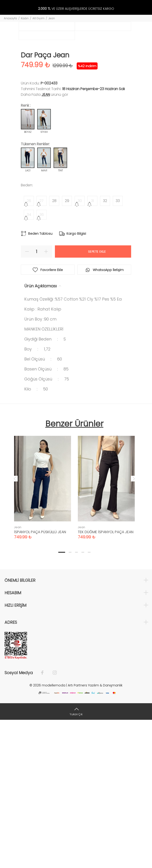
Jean (52, 18)
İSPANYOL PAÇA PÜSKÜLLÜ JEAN (40, 680)
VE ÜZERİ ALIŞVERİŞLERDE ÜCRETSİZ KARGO (76, 9)
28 (54, 349)
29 (67, 349)
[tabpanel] (43, 631)
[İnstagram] (52, 821)
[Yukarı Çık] (76, 859)
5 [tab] (89, 700)
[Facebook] (45, 821)
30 (80, 349)
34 (29, 363)
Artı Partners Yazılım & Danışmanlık (95, 833)
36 (42, 363)
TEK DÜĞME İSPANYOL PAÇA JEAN (106, 680)
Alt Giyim (38, 18)
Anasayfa (10, 18)
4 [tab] (83, 700)
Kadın (25, 18)
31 (92, 349)
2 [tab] (70, 700)
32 (105, 349)
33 (118, 349)
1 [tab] (62, 700)
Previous (15, 626)
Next (134, 626)
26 (29, 349)
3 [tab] (76, 700)
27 (42, 349)
